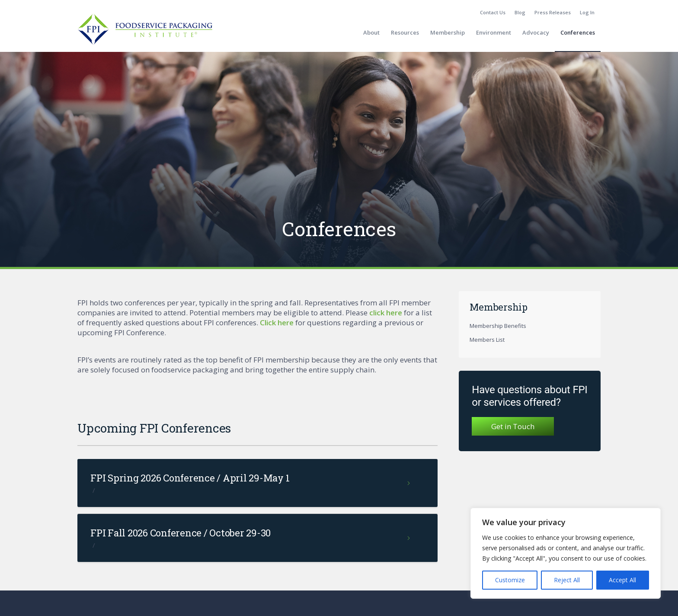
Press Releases (553, 12)
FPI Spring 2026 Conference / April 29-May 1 (190, 478)
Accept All (622, 580)
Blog (520, 12)
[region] (566, 553)
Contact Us (493, 12)
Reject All (567, 580)
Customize (510, 580)
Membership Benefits (498, 326)
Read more (409, 487)
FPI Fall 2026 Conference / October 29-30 (181, 533)
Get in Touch (513, 426)
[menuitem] (493, 13)
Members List (487, 340)
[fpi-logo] (145, 32)
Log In (587, 12)
